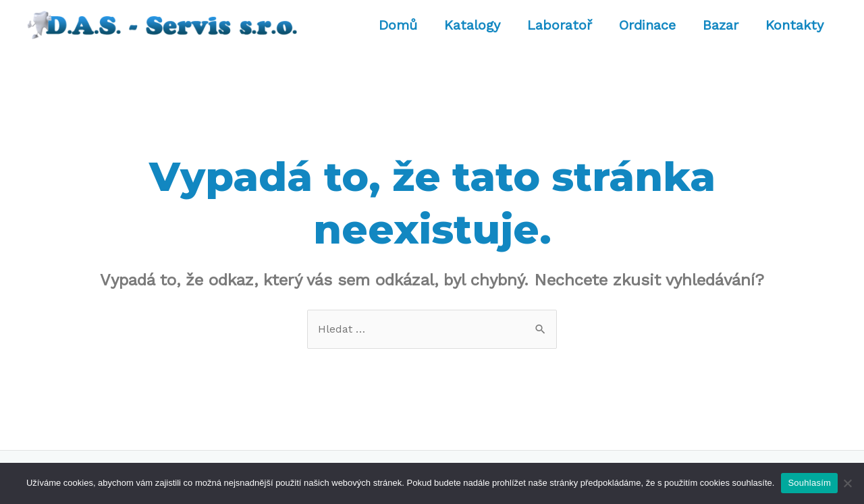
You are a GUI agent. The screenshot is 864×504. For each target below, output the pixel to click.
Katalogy (472, 25)
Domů (398, 25)
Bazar (721, 25)
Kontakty (794, 25)
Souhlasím (809, 483)
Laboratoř (560, 25)
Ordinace (647, 25)
